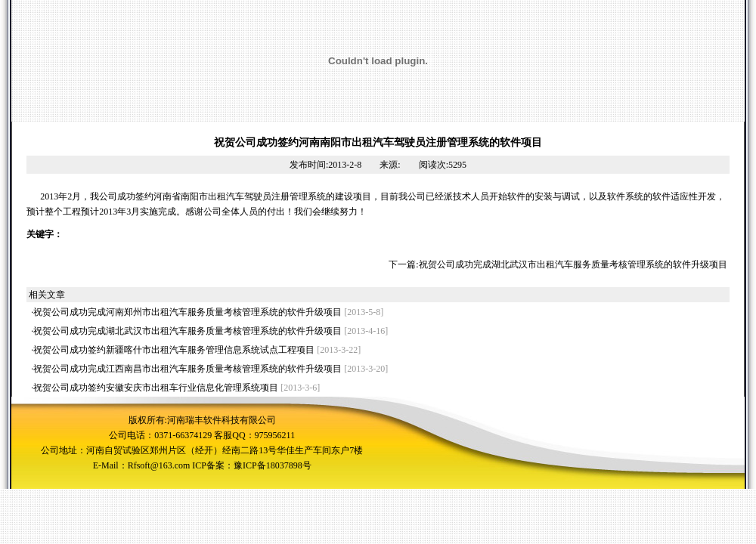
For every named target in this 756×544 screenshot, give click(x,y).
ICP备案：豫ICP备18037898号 (251, 465)
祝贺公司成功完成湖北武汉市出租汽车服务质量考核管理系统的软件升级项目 (573, 264)
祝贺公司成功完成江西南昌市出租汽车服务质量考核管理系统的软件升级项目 (187, 369)
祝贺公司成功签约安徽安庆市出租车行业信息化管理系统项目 (156, 388)
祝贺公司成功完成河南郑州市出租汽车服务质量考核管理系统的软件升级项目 (187, 312)
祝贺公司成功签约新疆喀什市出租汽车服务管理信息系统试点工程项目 (174, 350)
